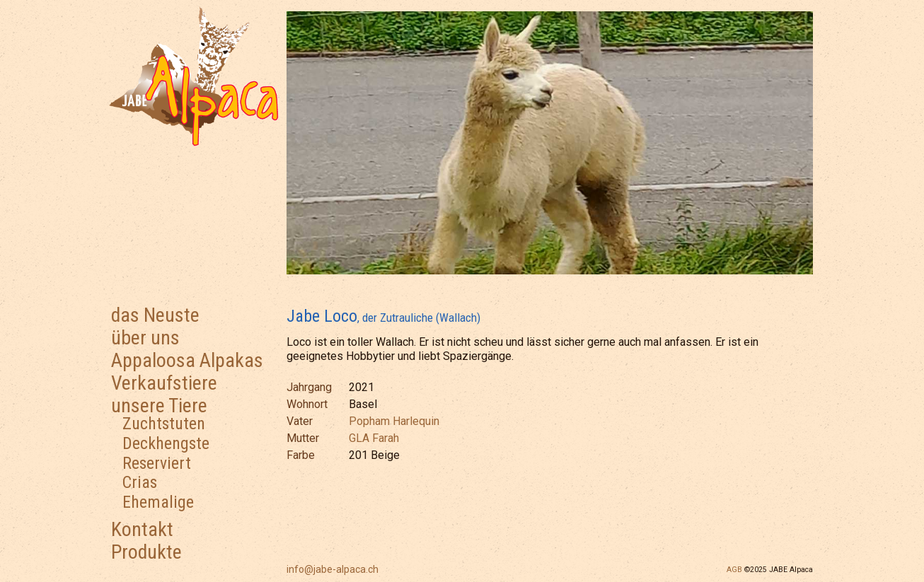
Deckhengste (166, 443)
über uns (145, 338)
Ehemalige (158, 502)
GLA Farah (374, 438)
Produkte (146, 552)
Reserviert (157, 463)
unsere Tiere (159, 406)
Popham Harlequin (394, 421)
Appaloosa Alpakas (187, 360)
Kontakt (142, 529)
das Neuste (155, 315)
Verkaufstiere (164, 383)
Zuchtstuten (164, 424)
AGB (734, 570)
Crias (140, 482)
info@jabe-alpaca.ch (333, 569)
